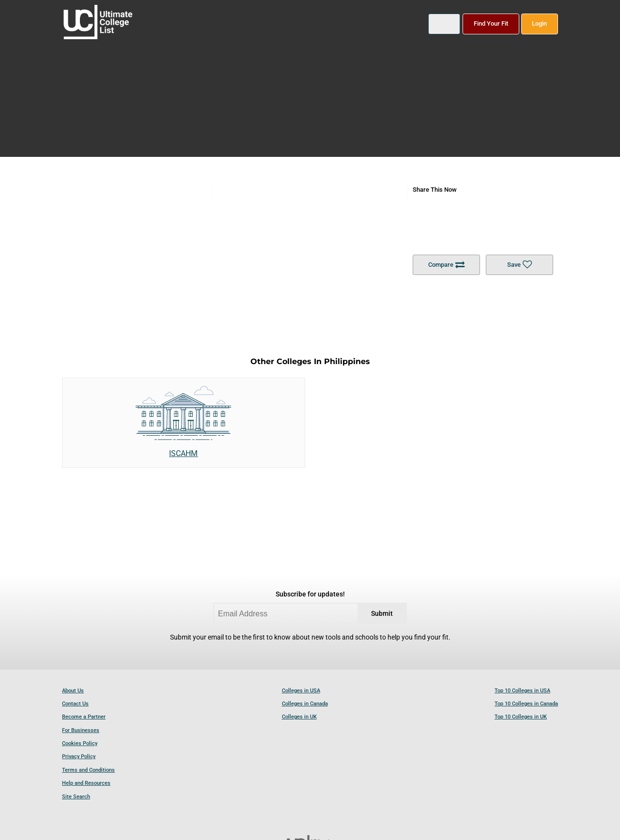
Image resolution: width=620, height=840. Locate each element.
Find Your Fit (491, 23)
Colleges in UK (299, 717)
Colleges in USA (301, 691)
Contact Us (75, 704)
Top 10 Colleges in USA (522, 691)
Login (539, 23)
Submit (382, 614)
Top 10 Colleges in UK (521, 717)
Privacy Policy (79, 756)
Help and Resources (86, 783)
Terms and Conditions (88, 770)
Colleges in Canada (305, 704)
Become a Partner (84, 717)
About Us (73, 691)
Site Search (76, 797)
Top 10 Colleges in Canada (526, 704)
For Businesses (81, 730)
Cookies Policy (80, 743)
